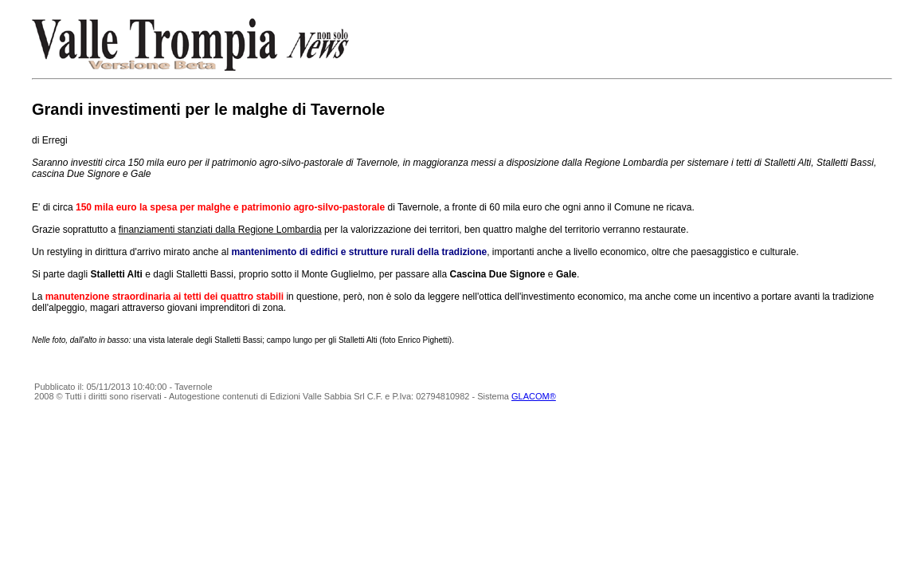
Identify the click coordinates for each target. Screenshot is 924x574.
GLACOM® (534, 396)
